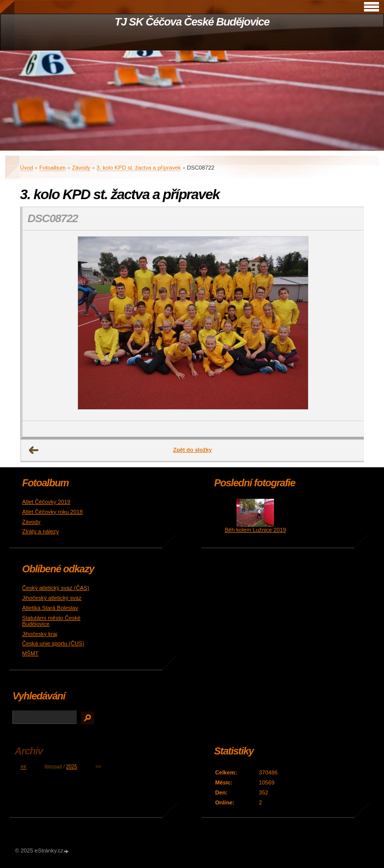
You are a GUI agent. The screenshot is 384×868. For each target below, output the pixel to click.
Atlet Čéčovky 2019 (46, 502)
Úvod (26, 168)
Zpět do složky (192, 450)
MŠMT (30, 653)
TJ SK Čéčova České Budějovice (192, 22)
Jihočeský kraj (39, 634)
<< (23, 767)
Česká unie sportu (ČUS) (53, 643)
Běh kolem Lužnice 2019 (255, 530)
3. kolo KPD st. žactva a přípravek (139, 168)
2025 (71, 767)
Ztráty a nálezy (40, 531)
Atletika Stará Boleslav (50, 608)
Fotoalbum (53, 168)
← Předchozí (34, 450)
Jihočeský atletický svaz (52, 598)
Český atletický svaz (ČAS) (55, 588)
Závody (81, 168)
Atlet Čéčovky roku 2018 (52, 512)
